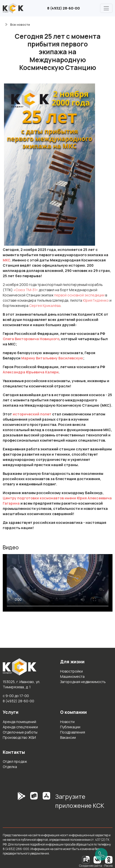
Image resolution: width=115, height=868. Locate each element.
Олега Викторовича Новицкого (31, 339)
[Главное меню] (106, 8)
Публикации (70, 727)
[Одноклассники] (109, 859)
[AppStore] (46, 803)
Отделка (10, 767)
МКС (7, 260)
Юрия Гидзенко (96, 300)
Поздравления (73, 732)
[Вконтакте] (97, 859)
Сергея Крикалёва (45, 306)
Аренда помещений (19, 722)
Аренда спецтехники (20, 727)
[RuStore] (34, 803)
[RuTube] (86, 859)
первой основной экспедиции (79, 295)
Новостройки (71, 671)
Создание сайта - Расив (96, 866)
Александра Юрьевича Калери (31, 372)
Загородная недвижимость (83, 682)
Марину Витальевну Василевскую (52, 358)
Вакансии (68, 737)
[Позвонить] (101, 854)
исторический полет (32, 414)
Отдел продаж (15, 761)
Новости (67, 722)
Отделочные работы (20, 732)
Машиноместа (72, 676)
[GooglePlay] (14, 803)
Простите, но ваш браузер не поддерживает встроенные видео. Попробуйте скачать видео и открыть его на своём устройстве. (58, 583)
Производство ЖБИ (19, 737)
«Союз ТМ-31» (26, 290)
